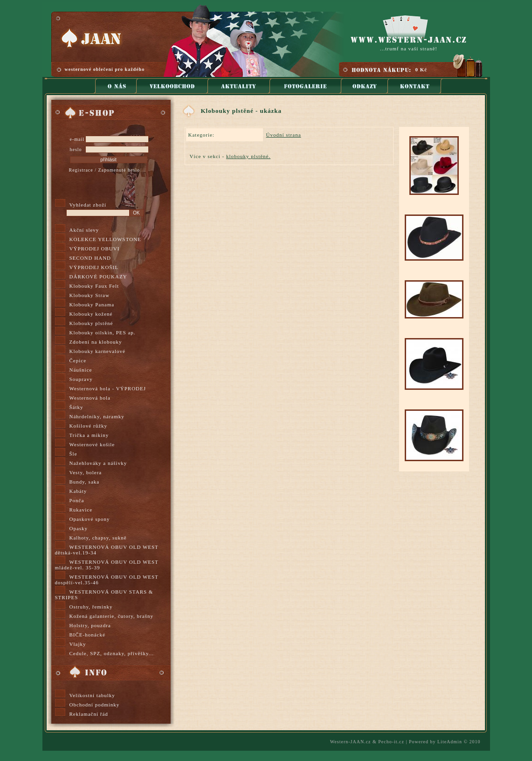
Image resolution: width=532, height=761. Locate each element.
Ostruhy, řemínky (91, 607)
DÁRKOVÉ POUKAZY (98, 277)
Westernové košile (92, 444)
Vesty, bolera (86, 472)
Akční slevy (84, 230)
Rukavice (81, 510)
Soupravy (81, 379)
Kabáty (78, 491)
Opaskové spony (90, 519)
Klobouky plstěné (91, 323)
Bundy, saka (85, 482)
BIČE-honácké (87, 635)
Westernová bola (90, 398)
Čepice (78, 360)
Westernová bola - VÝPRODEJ (108, 388)
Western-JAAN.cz (351, 742)
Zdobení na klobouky (96, 342)
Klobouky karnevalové (98, 351)
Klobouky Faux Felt (94, 286)
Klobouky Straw (90, 295)
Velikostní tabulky (92, 695)
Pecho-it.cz (391, 742)
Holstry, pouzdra (90, 625)
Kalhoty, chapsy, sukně (98, 538)
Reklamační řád (89, 714)
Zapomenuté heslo (119, 170)
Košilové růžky (89, 426)
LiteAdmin (450, 742)
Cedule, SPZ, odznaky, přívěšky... (112, 653)
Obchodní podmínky (95, 705)
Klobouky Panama (92, 304)
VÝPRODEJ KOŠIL (94, 267)
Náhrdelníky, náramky (97, 416)
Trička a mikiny (89, 435)
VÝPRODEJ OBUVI (95, 249)
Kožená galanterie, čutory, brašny (111, 616)
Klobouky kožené (91, 314)
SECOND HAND (90, 258)
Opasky (79, 528)
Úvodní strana (284, 135)
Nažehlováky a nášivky (98, 463)
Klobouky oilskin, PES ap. (103, 332)
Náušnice (81, 370)
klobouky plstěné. (248, 156)
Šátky (76, 407)
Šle (73, 454)
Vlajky (78, 644)
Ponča (77, 500)
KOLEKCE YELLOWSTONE (105, 239)
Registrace (81, 170)
